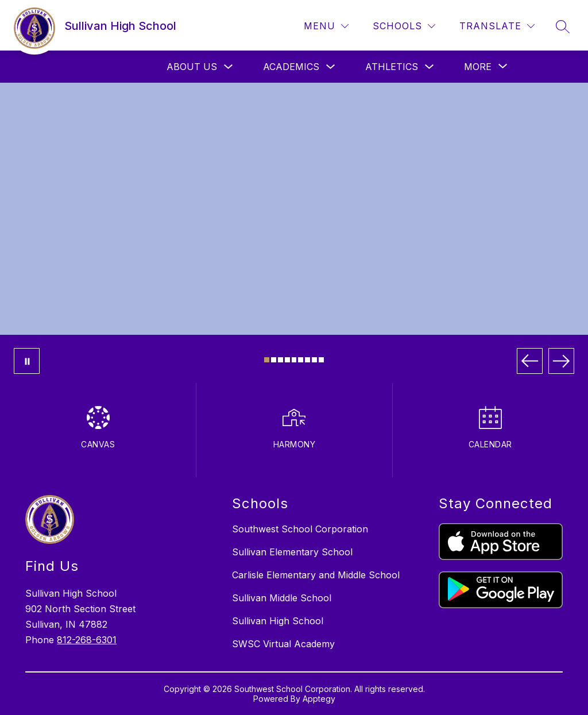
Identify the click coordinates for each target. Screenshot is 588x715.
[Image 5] (294, 360)
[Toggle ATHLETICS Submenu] (430, 67)
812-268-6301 (87, 640)
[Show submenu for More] (478, 67)
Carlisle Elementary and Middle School (316, 575)
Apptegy (319, 699)
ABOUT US (192, 67)
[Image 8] (314, 360)
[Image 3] (281, 360)
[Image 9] (321, 360)
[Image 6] (301, 360)
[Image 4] (287, 360)
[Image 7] (307, 360)
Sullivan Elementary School (292, 552)
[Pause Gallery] (27, 361)
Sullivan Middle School (282, 598)
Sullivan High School (278, 621)
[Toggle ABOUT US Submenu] (229, 67)
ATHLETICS (392, 67)
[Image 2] (274, 360)
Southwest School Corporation (300, 529)
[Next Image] (561, 361)
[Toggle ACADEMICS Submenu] (331, 67)
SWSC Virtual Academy (283, 644)
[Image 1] (267, 360)
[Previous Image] (530, 361)
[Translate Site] (497, 26)
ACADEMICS (291, 67)
